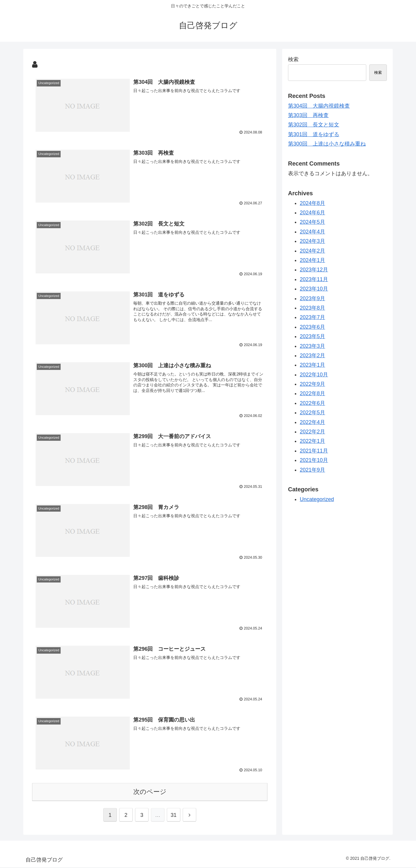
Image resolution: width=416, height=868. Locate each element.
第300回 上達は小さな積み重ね (327, 144)
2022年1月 (312, 441)
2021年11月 (314, 451)
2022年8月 (312, 393)
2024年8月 (312, 203)
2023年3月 (312, 346)
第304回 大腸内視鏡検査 (319, 106)
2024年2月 (312, 251)
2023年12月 (314, 270)
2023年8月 (312, 308)
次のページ (150, 793)
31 (174, 816)
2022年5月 (312, 413)
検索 (293, 59)
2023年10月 (314, 289)
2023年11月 (314, 279)
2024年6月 (312, 213)
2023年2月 (312, 355)
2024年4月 (312, 232)
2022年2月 (312, 432)
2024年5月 (312, 222)
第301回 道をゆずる (314, 134)
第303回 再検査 (308, 115)
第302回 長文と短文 (314, 125)
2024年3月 (312, 241)
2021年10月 (314, 460)
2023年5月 (312, 336)
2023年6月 (312, 327)
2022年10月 (314, 375)
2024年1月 (312, 260)
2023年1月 (312, 365)
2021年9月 (312, 470)
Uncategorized (317, 499)
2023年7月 (312, 317)
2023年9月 (312, 298)
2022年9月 (312, 384)
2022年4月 (312, 422)
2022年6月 (312, 403)
